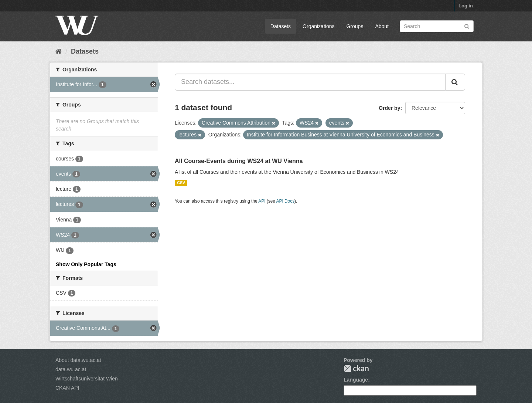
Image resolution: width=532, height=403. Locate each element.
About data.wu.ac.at (78, 360)
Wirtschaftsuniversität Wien (87, 379)
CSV (181, 183)
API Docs (286, 201)
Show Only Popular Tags (86, 264)
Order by (389, 108)
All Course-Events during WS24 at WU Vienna (239, 161)
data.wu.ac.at (71, 369)
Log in (466, 6)
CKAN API (67, 388)
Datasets (281, 26)
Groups (355, 26)
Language (356, 380)
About (382, 26)
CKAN (356, 368)
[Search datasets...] (310, 82)
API (262, 201)
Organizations (318, 26)
